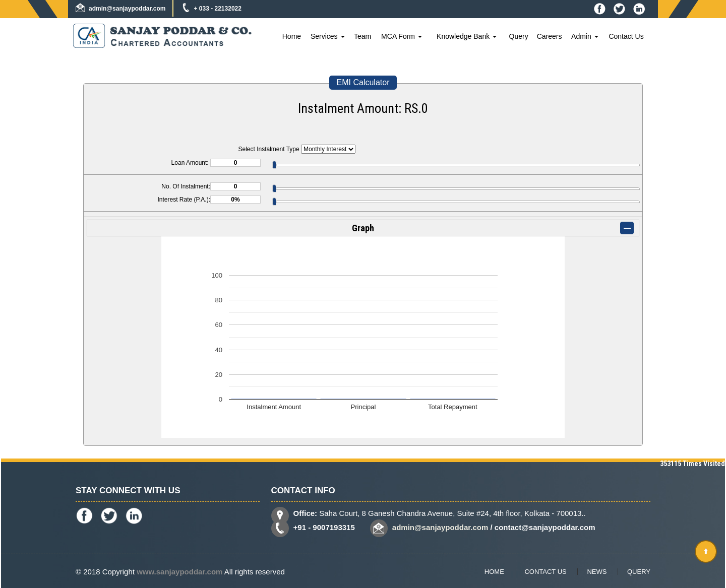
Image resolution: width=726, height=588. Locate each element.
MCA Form (402, 36)
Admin (585, 36)
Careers (550, 36)
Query (519, 36)
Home (292, 36)
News (597, 572)
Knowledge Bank (467, 36)
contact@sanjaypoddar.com (545, 527)
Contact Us (626, 36)
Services (328, 36)
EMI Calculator (363, 82)
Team (362, 36)
